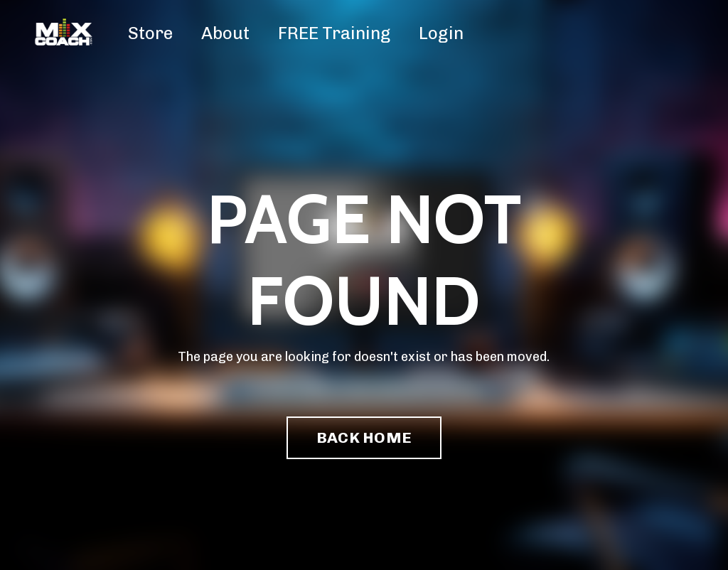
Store (150, 33)
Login (441, 33)
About (225, 33)
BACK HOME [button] (364, 437)
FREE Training (334, 33)
